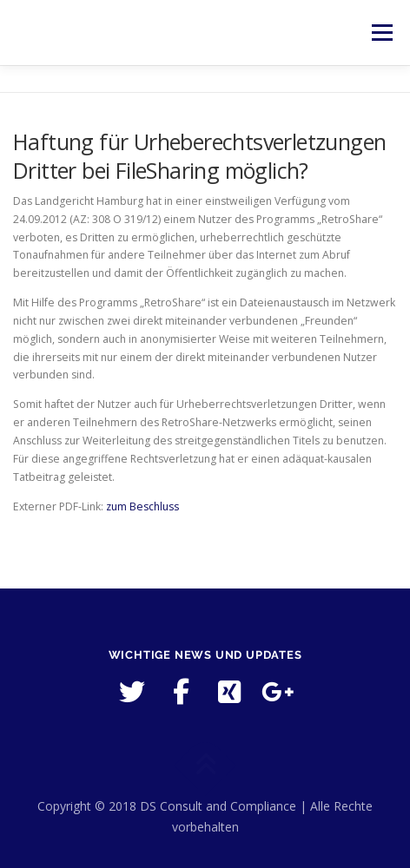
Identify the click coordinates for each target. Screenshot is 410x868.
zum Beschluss (142, 506)
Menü (381, 33)
